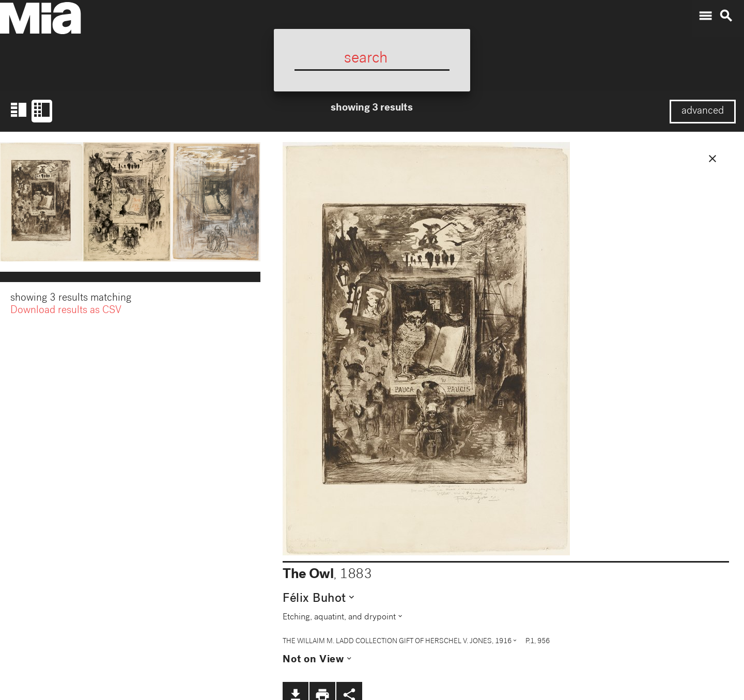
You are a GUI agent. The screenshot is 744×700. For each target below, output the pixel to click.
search (726, 16)
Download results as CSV (66, 312)
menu (705, 16)
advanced (703, 112)
